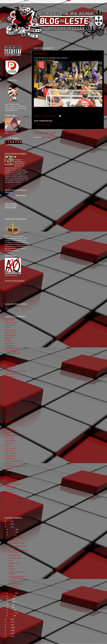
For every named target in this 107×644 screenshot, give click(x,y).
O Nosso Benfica (10, 440)
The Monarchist (10, 489)
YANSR (7, 507)
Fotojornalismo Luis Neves (13, 392)
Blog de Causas (10, 343)
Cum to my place (10, 366)
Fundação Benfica (11, 394)
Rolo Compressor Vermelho (14, 476)
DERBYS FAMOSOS (15, 537)
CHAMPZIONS (13, 589)
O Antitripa (8, 433)
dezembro (12, 529)
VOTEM (11, 566)
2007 (9, 636)
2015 (9, 524)
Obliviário (8, 446)
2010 (9, 628)
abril (10, 607)
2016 (9, 521)
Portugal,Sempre (10, 458)
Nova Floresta (9, 428)
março (11, 610)
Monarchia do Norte (11, 417)
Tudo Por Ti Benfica (11, 494)
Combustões (9, 358)
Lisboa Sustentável (11, 410)
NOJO (10, 561)
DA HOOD (12, 569)
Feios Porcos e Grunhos (13, 387)
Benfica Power (9, 338)
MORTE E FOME (14, 564)
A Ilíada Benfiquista (11, 322)
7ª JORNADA (13, 581)
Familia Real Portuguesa (13, 384)
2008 (9, 633)
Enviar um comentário (43, 124)
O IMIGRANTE (13, 587)
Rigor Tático (9, 471)
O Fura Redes (9, 438)
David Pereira (9, 369)
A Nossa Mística (10, 325)
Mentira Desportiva (11, 412)
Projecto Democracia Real (13, 461)
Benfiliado (8, 340)
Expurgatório (9, 379)
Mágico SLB (9, 423)
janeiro (11, 616)
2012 (9, 622)
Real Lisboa (9, 464)
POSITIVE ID (40, 53)
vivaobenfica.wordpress (12, 512)
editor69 (19, 157)
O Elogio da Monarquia (12, 435)
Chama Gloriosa (10, 356)
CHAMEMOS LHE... (15, 555)
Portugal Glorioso (10, 456)
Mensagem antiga (94, 133)
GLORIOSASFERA (11, 397)
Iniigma (7, 405)
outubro (11, 535)
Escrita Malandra (10, 374)
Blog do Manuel (10, 346)
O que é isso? (9, 443)
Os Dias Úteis (9, 451)
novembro (12, 532)
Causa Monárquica (11, 351)
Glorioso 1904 (9, 402)
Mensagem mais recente (45, 133)
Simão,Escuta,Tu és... (12, 479)
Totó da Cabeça (10, 492)
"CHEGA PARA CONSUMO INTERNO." (17, 547)
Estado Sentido (10, 376)
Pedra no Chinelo (10, 453)
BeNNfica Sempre (11, 335)
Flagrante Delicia (10, 389)
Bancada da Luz (10, 330)
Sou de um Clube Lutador (13, 484)
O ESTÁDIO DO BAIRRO (17, 543)
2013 (9, 619)
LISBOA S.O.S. (10, 407)
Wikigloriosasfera (10, 505)
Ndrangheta (9, 425)
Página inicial (71, 133)
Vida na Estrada (10, 500)
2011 (9, 625)
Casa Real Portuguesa (12, 348)
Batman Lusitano (10, 333)
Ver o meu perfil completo (13, 185)
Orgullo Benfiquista (11, 448)
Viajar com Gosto (10, 497)
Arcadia (7, 328)
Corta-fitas (8, 363)
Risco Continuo (10, 474)
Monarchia (8, 415)
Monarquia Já (9, 420)
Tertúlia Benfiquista (11, 487)
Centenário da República (13, 353)
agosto (11, 596)
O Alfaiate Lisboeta (11, 430)
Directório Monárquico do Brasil (15, 371)
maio (11, 604)
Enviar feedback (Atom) (49, 137)
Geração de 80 (10, 399)
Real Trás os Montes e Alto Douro (16, 466)
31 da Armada (9, 320)
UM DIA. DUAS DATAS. (16, 584)
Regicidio (8, 469)
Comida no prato (10, 361)
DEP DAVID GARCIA (15, 558)
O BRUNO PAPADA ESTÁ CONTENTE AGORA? (17, 577)
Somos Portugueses (11, 482)
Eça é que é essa (10, 382)
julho (10, 599)
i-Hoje (7, 510)
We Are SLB (9, 502)
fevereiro (12, 613)
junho (11, 601)
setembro (12, 593)
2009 (9, 630)
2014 (9, 527)
